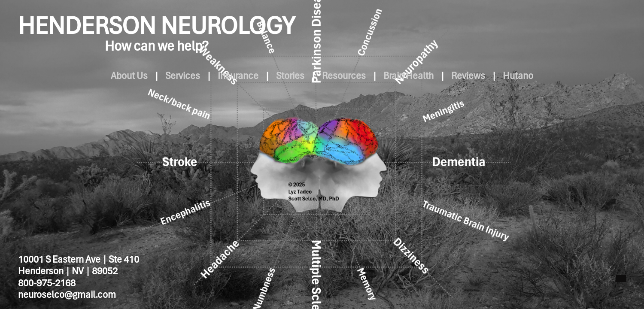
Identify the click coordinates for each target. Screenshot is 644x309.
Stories (285, 76)
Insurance (223, 76)
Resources (349, 76)
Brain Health (424, 76)
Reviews (494, 76)
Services (157, 76)
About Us (93, 76)
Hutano (554, 76)
